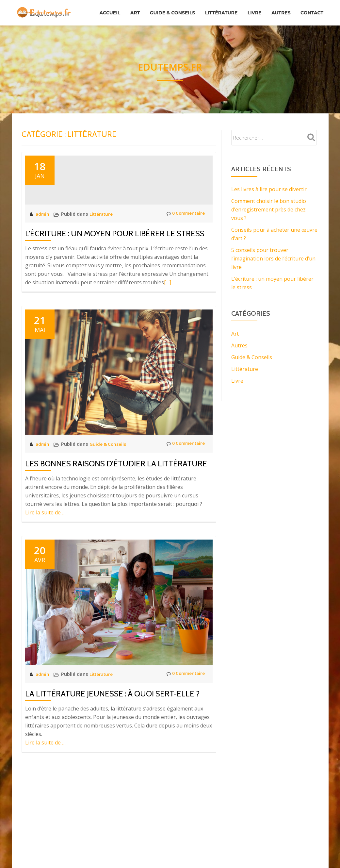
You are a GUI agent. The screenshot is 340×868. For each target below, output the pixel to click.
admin (44, 252)
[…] (168, 321)
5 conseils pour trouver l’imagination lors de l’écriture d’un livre (273, 259)
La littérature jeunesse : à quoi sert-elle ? (112, 732)
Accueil (126, 9)
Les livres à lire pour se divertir (269, 189)
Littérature (247, 9)
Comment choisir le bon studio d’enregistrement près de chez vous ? (269, 209)
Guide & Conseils (195, 9)
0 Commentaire (183, 252)
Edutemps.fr (170, 66)
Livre (283, 9)
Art (154, 9)
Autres (312, 9)
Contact (310, 19)
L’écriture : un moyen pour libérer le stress (115, 272)
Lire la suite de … (45, 551)
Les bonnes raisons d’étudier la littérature (116, 502)
